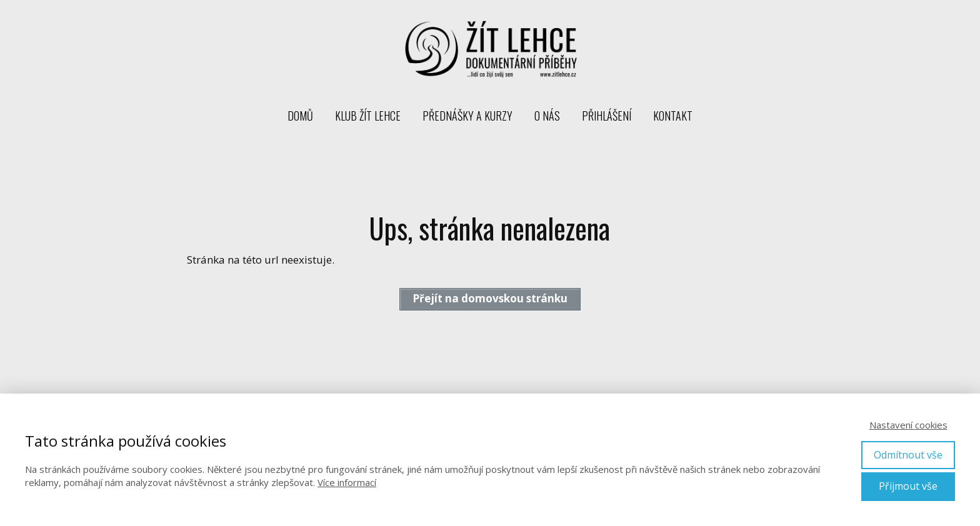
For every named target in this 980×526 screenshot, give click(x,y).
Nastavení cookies (908, 425)
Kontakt (673, 116)
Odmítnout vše (908, 455)
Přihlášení (607, 116)
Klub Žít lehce (368, 116)
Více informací (347, 482)
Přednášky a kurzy (467, 116)
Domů (300, 116)
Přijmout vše (908, 486)
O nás (547, 116)
